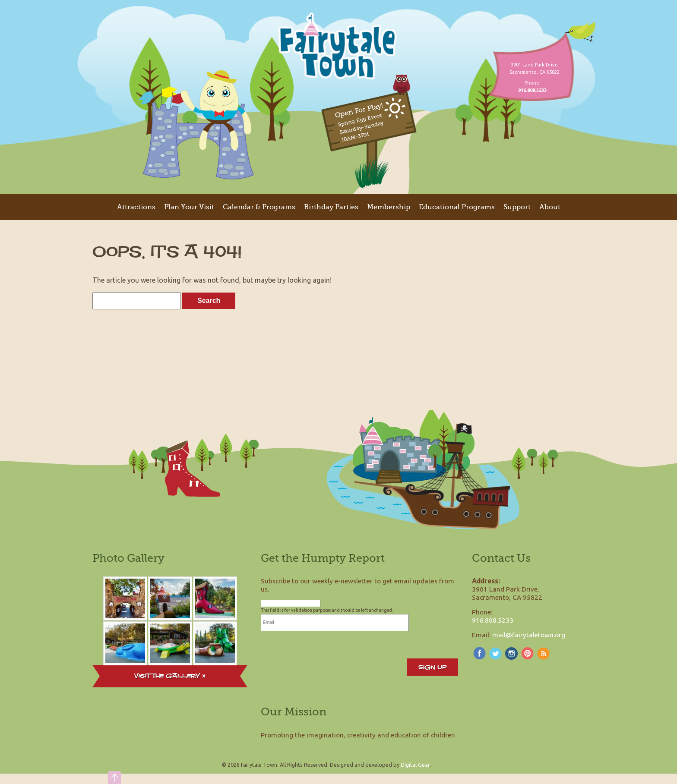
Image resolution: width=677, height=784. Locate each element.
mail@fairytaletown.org (529, 635)
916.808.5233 (493, 620)
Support (517, 207)
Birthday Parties (331, 207)
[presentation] (326, 648)
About (550, 207)
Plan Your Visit (189, 207)
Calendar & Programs (259, 207)
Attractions (136, 207)
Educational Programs (457, 207)
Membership (389, 207)
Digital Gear (415, 765)
